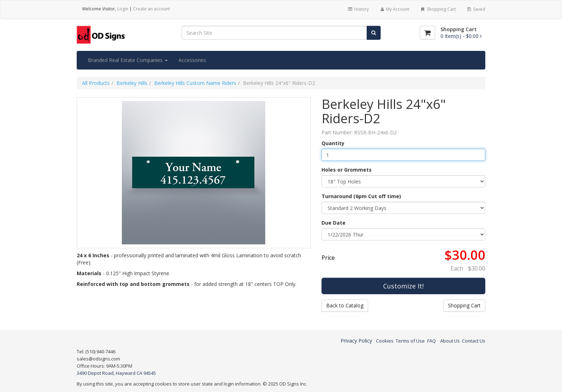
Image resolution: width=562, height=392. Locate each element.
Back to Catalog (345, 305)
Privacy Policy (356, 341)
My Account (394, 9)
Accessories (192, 60)
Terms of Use (410, 341)
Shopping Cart (438, 9)
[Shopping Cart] (427, 33)
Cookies (385, 341)
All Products (96, 83)
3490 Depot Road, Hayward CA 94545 (116, 373)
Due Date (334, 223)
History (358, 9)
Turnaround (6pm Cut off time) (361, 196)
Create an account (151, 9)
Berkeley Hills (132, 83)
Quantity (333, 143)
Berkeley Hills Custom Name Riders (195, 83)
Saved (476, 9)
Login (123, 9)
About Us (450, 341)
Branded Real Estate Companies (128, 60)
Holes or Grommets (347, 170)
